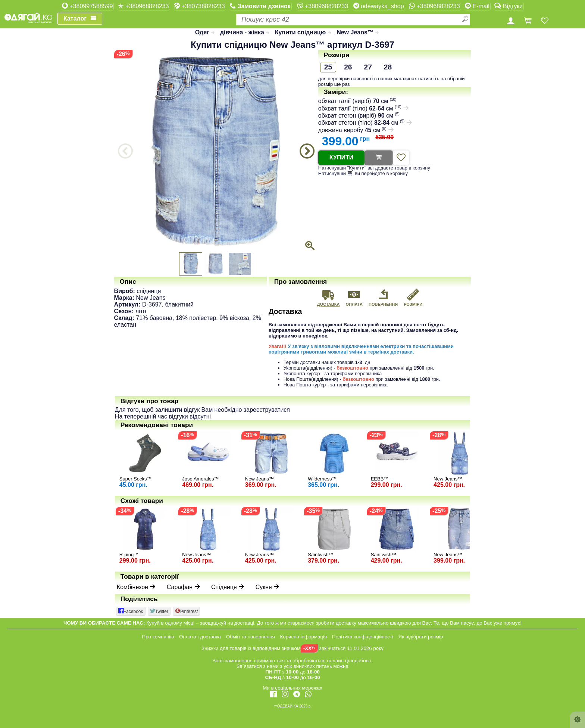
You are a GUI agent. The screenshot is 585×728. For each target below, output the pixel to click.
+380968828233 (143, 6)
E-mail (477, 6)
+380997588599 (87, 6)
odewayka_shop (379, 6)
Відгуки (509, 6)
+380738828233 (199, 6)
